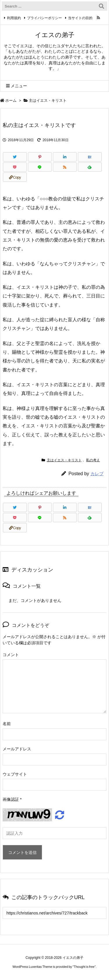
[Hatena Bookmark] (90, 157)
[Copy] (15, 177)
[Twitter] (15, 157)
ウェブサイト (15, 774)
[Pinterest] (40, 157)
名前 (7, 724)
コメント (11, 655)
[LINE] (40, 167)
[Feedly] (90, 167)
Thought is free (84, 967)
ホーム (11, 100)
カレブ (97, 474)
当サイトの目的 (80, 18)
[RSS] (65, 167)
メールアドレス (17, 749)
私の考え (93, 460)
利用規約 (14, 18)
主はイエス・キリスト (48, 100)
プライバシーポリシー (44, 18)
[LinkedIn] (65, 157)
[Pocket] (15, 167)
